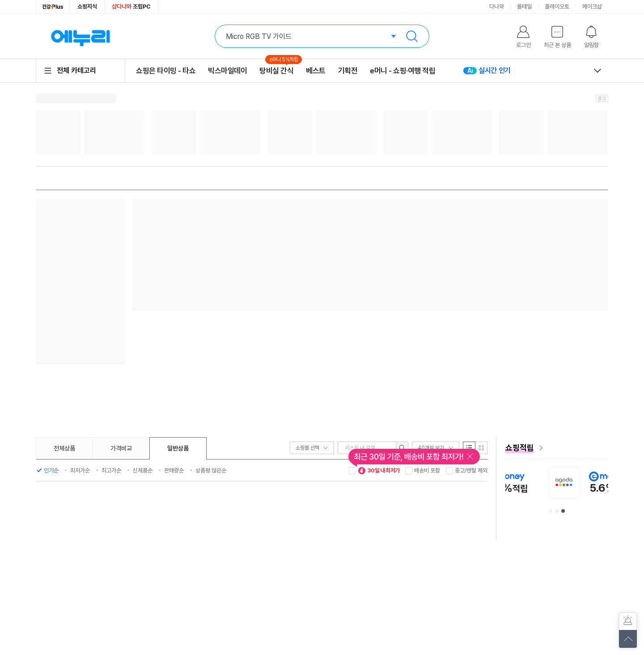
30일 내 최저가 (379, 471)
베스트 (316, 71)
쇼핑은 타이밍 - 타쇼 (166, 71)
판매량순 (174, 470)
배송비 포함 (427, 470)
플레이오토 (557, 6)
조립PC (131, 6)
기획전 (348, 71)
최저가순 (80, 470)
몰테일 (524, 6)
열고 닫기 (597, 71)
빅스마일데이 (227, 71)
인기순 (51, 470)
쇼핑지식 (87, 6)
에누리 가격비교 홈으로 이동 (80, 36)
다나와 (497, 6)
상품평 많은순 (211, 470)
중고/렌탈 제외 (471, 470)
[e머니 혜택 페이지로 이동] (557, 448)
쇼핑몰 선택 (312, 448)
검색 (412, 36)
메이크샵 (592, 6)
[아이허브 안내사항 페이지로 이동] (557, 483)
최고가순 (111, 470)
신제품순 (143, 470)
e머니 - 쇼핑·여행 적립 (402, 71)
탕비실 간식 (276, 70)
